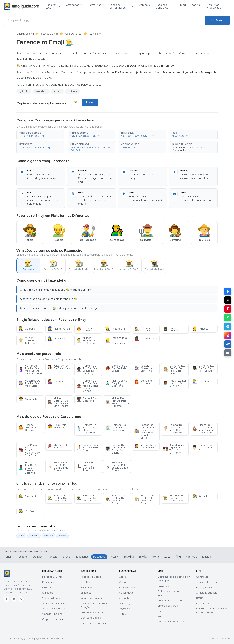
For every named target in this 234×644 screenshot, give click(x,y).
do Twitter (125, 598)
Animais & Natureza (54, 609)
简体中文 (129, 557)
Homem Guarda (171, 329)
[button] (40, 135)
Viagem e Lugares (91, 598)
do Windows (126, 593)
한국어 (155, 557)
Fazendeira (115, 329)
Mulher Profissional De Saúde (86, 340)
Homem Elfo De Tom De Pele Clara (116, 427)
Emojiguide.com (25, 34)
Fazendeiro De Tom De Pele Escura (86, 498)
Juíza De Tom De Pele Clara (59, 367)
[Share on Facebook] (228, 291)
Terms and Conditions (209, 582)
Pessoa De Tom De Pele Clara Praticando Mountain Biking (145, 431)
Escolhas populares (162, 6)
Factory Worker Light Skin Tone (145, 368)
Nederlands (82, 557)
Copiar (90, 102)
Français (52, 557)
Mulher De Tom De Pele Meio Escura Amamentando (30, 370)
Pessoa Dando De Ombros (28, 427)
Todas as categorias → (93, 623)
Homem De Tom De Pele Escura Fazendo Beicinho (29, 468)
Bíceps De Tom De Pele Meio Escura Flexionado (203, 429)
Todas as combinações (121, 6)
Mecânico (27, 511)
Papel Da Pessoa (74, 34)
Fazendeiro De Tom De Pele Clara (57, 498)
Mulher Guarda (146, 339)
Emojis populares (168, 606)
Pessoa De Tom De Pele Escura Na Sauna (116, 449)
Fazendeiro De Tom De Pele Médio (173, 498)
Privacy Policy (204, 587)
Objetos (47, 587)
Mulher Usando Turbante (27, 340)
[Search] (218, 20)
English (10, 557)
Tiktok (123, 614)
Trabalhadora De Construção (116, 340)
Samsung (125, 603)
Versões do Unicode (170, 600)
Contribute (202, 577)
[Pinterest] (21, 599)
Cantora (55, 381)
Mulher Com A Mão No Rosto (146, 446)
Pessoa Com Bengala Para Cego (87, 448)
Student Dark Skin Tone (87, 400)
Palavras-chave (167, 586)
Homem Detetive (142, 329)
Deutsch (38, 557)
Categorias (74, 5)
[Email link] (228, 353)
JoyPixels (124, 609)
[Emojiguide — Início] (7, 574)
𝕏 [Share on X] (228, 300)
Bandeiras (48, 582)
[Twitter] (14, 599)
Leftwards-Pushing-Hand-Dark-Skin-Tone (88, 466)
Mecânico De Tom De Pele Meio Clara (29, 383)
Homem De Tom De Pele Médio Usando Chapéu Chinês (88, 386)
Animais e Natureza (92, 612)
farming (34, 536)
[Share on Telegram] (228, 326)
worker (62, 536)
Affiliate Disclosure (207, 593)
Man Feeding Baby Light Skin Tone (116, 383)
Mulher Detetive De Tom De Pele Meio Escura (58, 402)
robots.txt (226, 639)
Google (124, 582)
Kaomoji (196, 5)
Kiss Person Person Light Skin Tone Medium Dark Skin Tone (29, 450)
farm (21, 536)
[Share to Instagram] (228, 335)
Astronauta (28, 399)
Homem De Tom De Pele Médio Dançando (87, 429)
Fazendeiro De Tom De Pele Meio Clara (144, 499)
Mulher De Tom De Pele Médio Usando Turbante (117, 402)
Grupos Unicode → (53, 619)
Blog (183, 5)
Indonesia (191, 557)
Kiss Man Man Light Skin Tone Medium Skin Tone (174, 449)
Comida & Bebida (52, 614)
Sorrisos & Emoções (54, 603)
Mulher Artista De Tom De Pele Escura (203, 368)
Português (99, 557)
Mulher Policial (59, 329)
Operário (200, 381)
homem (57, 91)
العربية (168, 557)
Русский (115, 557)
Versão (145, 5)
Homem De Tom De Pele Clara (203, 448)
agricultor (24, 91)
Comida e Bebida (91, 618)
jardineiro (72, 91)
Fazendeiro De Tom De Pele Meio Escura (115, 499)
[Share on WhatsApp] (228, 318)
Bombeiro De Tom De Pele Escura (116, 368)
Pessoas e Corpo (49, 34)
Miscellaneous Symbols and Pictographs (189, 149)
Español (23, 557)
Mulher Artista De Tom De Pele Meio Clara (174, 370)
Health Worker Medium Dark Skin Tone (174, 383)
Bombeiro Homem (85, 329)
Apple (123, 577)
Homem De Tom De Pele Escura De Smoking (87, 370)
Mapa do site (211, 639)
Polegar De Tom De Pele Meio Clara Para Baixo (174, 429)
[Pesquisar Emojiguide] (105, 20)
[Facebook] (7, 599)
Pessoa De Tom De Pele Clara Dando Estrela (58, 466)
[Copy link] (228, 344)
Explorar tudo (53, 6)
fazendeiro (41, 91)
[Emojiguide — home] (21, 6)
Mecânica (56, 339)
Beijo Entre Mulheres (57, 426)
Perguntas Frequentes (214, 6)
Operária (27, 329)
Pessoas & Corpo (52, 577)
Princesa (200, 329)
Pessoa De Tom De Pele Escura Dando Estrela (117, 466)
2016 (48, 78)
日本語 (143, 557)
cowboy (48, 536)
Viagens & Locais (52, 598)
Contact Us (203, 603)
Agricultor (201, 496)
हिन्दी (178, 557)
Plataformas (96, 5)
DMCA (200, 598)
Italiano (66, 557)
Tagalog (206, 557)
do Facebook (127, 587)
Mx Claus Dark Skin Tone (59, 446)
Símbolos (48, 593)
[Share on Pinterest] (228, 309)
